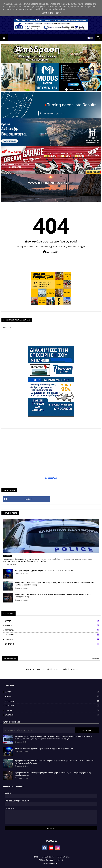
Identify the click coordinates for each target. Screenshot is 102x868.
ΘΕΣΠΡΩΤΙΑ (52, 630)
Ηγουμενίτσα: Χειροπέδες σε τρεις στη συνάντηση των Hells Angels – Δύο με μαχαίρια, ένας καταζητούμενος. (53, 596)
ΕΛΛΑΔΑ (52, 621)
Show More (95, 658)
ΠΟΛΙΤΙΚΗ (52, 639)
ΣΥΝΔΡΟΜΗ (52, 644)
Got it (59, 13)
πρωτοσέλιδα (51, 478)
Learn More (47, 13)
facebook (28, 499)
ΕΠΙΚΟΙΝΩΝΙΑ (48, 857)
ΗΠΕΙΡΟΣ (52, 626)
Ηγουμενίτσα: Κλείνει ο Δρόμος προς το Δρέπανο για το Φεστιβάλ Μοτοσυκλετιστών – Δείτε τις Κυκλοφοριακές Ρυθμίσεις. (55, 584)
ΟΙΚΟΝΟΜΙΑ (52, 635)
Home (35, 857)
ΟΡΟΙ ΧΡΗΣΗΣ (63, 857)
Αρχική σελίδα (51, 252)
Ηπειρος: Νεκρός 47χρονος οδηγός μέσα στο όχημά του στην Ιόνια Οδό (44, 570)
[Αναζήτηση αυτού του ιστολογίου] (39, 730)
